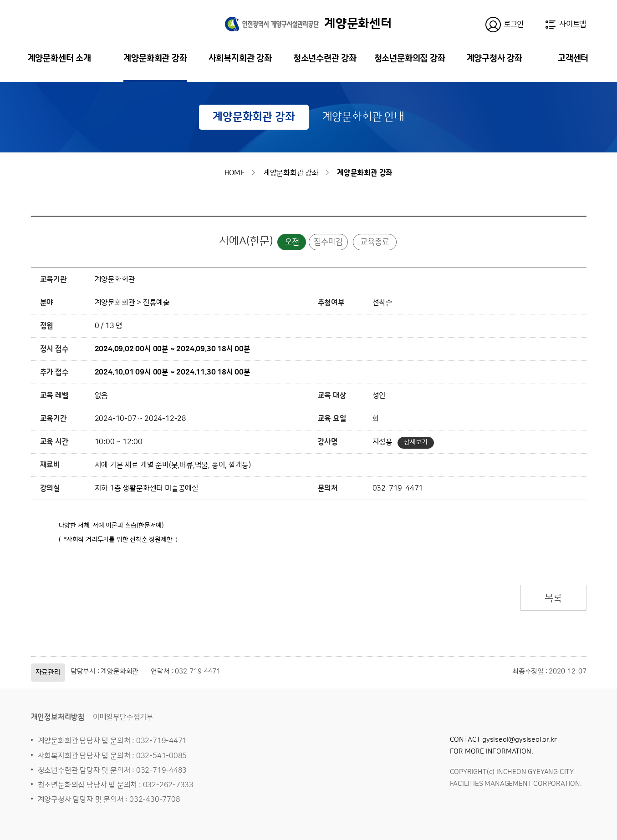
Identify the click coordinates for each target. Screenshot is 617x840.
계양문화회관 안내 (363, 117)
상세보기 (416, 442)
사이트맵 (573, 24)
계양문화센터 (308, 24)
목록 (553, 598)
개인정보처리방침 (58, 717)
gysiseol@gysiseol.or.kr (519, 740)
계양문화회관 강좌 (254, 117)
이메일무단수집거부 (123, 717)
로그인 (514, 24)
